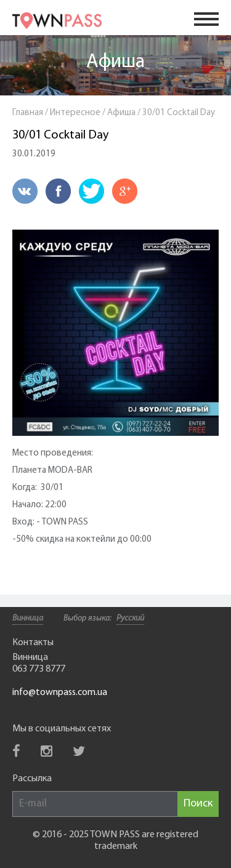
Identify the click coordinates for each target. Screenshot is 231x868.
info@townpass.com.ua (60, 693)
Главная (28, 113)
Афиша (115, 62)
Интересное (75, 113)
